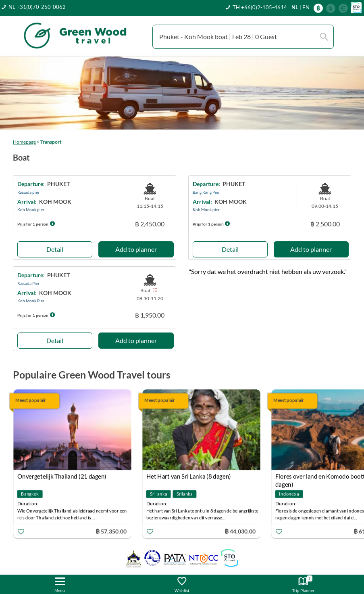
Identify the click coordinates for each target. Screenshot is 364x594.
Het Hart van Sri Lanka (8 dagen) (189, 476)
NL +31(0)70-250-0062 (37, 7)
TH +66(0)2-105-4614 (260, 7)
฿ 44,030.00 (240, 531)
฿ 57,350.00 (111, 531)
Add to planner (136, 249)
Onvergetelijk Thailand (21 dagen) (62, 476)
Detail (55, 249)
